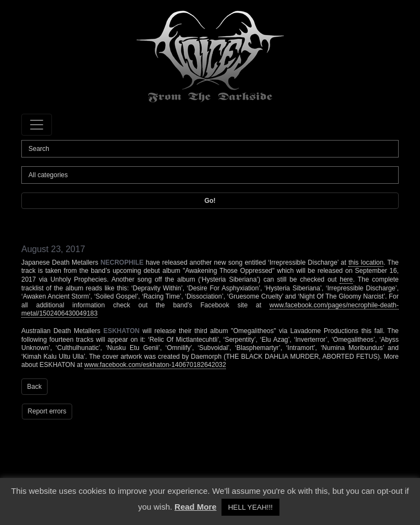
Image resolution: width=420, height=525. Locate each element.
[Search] (210, 149)
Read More (196, 507)
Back (35, 387)
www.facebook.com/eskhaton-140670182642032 (155, 365)
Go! (210, 201)
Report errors (47, 411)
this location (366, 262)
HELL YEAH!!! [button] (250, 507)
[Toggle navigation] (37, 125)
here (346, 279)
